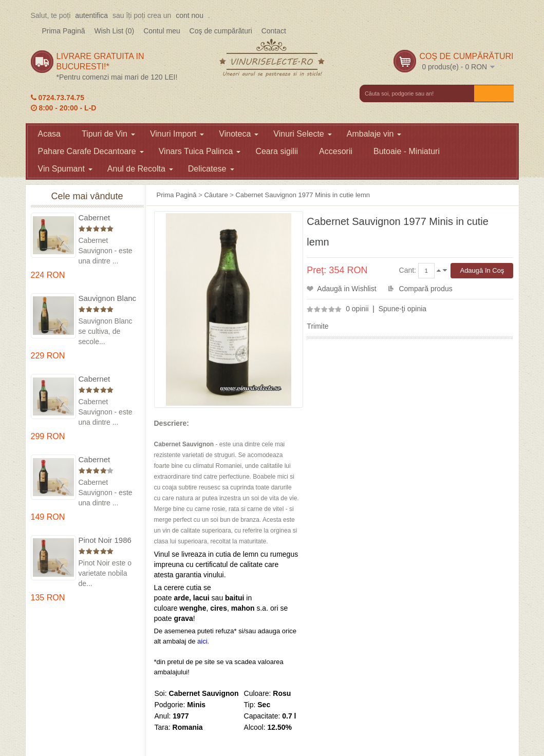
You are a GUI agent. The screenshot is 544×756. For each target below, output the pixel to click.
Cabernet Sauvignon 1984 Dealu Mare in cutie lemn (106, 460)
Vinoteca (239, 134)
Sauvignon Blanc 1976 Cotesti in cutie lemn (108, 299)
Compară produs (425, 289)
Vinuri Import (177, 134)
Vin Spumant (65, 169)
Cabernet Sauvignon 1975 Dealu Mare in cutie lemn (106, 218)
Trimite (317, 326)
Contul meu (162, 31)
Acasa (49, 134)
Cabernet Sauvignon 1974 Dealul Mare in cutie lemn (106, 379)
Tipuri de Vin (108, 134)
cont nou (190, 15)
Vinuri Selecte (302, 134)
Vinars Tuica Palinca (200, 151)
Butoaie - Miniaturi (407, 151)
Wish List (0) (114, 31)
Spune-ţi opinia (402, 309)
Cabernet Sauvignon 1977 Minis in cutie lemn (303, 195)
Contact (274, 31)
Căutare (216, 195)
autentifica (91, 15)
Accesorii (336, 151)
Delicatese (211, 169)
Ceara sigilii (277, 151)
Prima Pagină (64, 31)
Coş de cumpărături (221, 31)
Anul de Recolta (140, 169)
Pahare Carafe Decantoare (91, 151)
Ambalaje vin (374, 134)
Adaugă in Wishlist (346, 289)
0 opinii (357, 309)
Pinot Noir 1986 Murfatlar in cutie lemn (107, 541)
